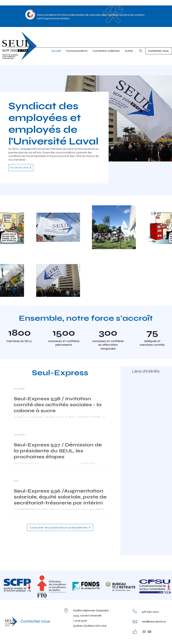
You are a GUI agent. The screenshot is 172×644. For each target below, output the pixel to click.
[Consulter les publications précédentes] (60, 527)
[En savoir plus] (21, 168)
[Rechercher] (141, 51)
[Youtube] (150, 632)
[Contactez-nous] (159, 51)
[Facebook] (144, 632)
